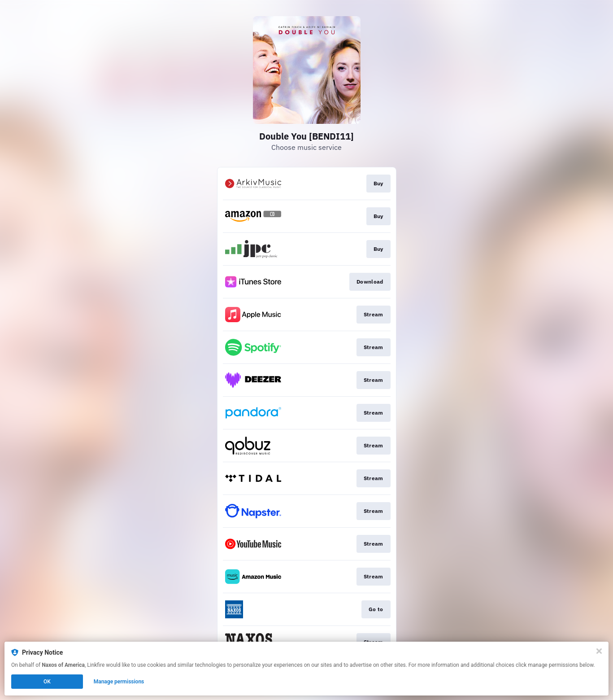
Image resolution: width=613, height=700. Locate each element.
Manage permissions (119, 682)
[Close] (599, 651)
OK (47, 682)
